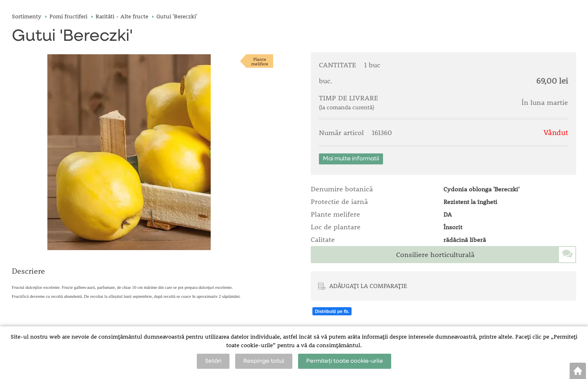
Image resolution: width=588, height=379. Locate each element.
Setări (213, 361)
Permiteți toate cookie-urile (345, 361)
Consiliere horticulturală (435, 255)
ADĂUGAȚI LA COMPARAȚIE (368, 286)
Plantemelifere (260, 61)
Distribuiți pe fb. (332, 311)
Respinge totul (264, 361)
